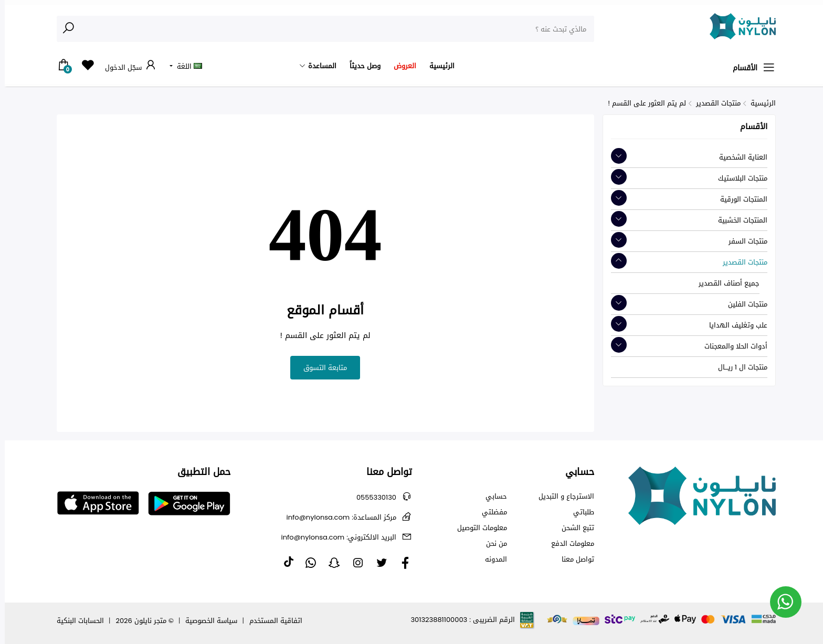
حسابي (492, 497)
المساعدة (318, 66)
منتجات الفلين (743, 304)
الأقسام (750, 68)
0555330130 (372, 497)
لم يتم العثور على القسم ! (642, 103)
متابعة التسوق (320, 368)
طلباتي (579, 512)
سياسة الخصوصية (207, 621)
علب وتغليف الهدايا (734, 325)
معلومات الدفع (568, 544)
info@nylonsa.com (337, 517)
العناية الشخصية (738, 157)
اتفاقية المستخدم (271, 621)
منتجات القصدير (714, 103)
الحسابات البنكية (76, 621)
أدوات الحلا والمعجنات (731, 346)
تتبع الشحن (573, 528)
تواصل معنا (573, 559)
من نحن (492, 544)
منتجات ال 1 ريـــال (738, 367)
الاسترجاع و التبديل (562, 497)
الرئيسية (437, 66)
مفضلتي (490, 512)
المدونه (491, 559)
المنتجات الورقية (739, 199)
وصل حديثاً (360, 66)
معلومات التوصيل (477, 528)
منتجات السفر (743, 241)
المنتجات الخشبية (738, 220)
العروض (400, 66)
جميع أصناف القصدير (724, 283)
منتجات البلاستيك (738, 178)
